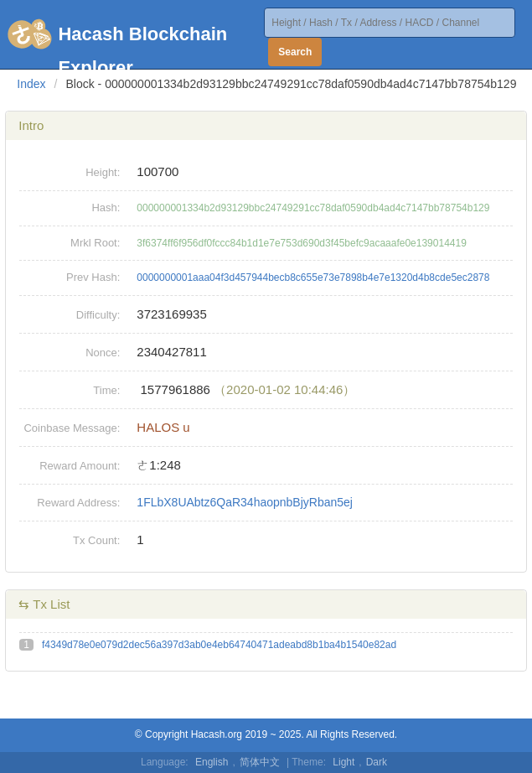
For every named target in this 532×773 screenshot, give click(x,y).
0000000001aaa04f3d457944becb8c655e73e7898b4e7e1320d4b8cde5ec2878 (313, 278)
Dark (377, 762)
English (212, 762)
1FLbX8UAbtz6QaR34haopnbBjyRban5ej (245, 502)
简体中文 (260, 762)
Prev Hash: (93, 277)
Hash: (106, 208)
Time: (106, 390)
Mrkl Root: (95, 243)
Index (31, 84)
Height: (103, 172)
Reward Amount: (80, 466)
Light (343, 762)
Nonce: (103, 353)
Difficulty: (98, 315)
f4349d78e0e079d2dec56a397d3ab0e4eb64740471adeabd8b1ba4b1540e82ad (219, 645)
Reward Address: (78, 503)
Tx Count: (96, 540)
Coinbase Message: (72, 428)
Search (295, 52)
